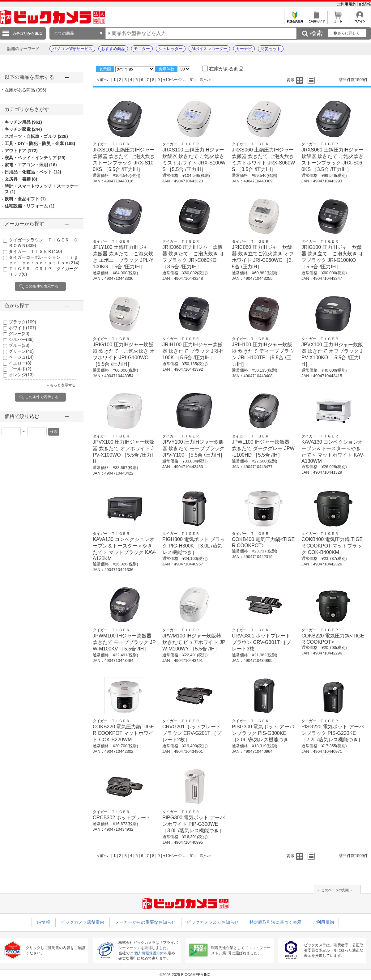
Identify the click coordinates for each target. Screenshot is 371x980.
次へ (204, 80)
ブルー (19, 345)
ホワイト (22, 328)
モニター (142, 49)
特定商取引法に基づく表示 (275, 922)
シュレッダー (171, 49)
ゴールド (20, 369)
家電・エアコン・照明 (31, 165)
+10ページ (172, 80)
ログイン (360, 20)
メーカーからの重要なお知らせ (145, 922)
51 (192, 80)
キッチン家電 (23, 129)
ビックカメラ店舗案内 (83, 922)
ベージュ (21, 357)
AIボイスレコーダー (209, 49)
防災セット (271, 49)
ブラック (22, 322)
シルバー (21, 339)
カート (338, 20)
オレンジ (21, 375)
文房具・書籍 (21, 179)
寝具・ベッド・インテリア (35, 158)
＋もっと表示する (61, 385)
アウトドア (21, 151)
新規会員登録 (295, 20)
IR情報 (365, 4)
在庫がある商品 (26, 90)
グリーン (21, 351)
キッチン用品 (23, 122)
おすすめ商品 (113, 49)
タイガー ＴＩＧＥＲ (35, 251)
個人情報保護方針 (149, 953)
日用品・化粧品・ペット (33, 172)
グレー (19, 334)
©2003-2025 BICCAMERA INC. (185, 975)
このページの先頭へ (337, 890)
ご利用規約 (347, 4)
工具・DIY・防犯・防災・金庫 (40, 143)
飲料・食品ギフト (25, 199)
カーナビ (244, 49)
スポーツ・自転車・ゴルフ (36, 136)
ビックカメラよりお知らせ (213, 922)
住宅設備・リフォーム (30, 206)
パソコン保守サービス (72, 49)
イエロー (20, 363)
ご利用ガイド (316, 20)
